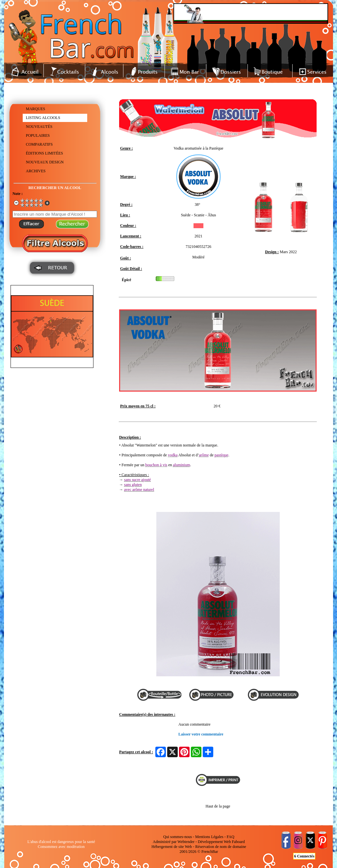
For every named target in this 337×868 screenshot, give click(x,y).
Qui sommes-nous (178, 837)
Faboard (238, 842)
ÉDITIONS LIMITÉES (45, 153)
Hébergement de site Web (172, 847)
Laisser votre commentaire (201, 734)
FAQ (231, 837)
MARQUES (36, 109)
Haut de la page (218, 806)
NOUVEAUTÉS (39, 127)
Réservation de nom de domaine (221, 847)
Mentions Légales (209, 837)
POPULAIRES (38, 135)
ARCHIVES (36, 171)
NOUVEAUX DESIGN (45, 162)
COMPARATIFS (39, 144)
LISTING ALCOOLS (43, 118)
